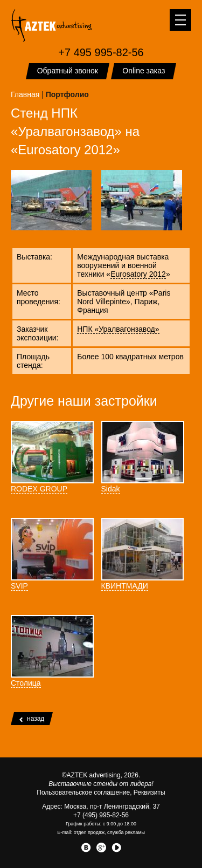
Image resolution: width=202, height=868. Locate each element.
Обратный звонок (68, 71)
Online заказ (144, 71)
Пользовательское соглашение (83, 792)
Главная (25, 94)
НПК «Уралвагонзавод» (118, 329)
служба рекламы (126, 832)
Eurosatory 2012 (138, 274)
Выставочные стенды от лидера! (101, 784)
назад (32, 719)
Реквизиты (149, 792)
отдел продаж (89, 832)
